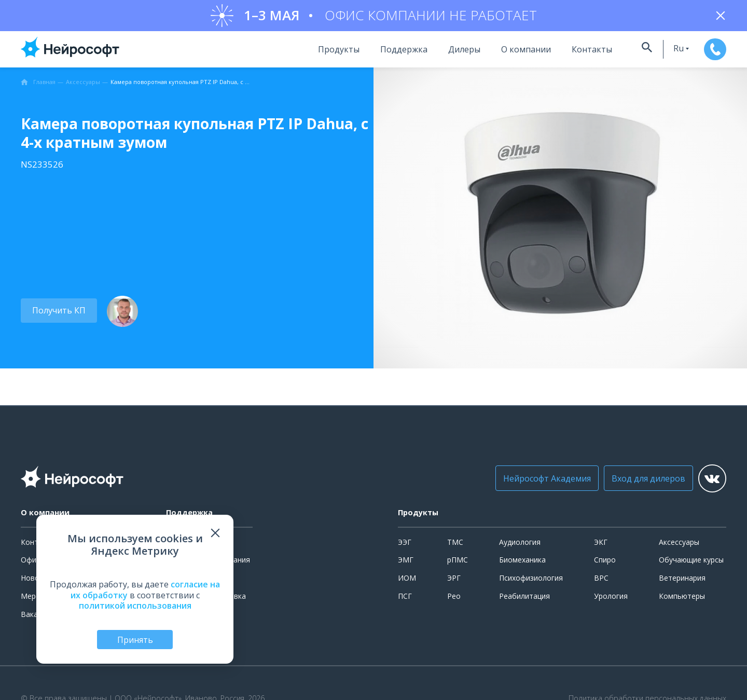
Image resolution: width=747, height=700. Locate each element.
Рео (454, 601)
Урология (611, 601)
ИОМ (407, 583)
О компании (501, 54)
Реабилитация (524, 601)
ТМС (455, 547)
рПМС (458, 565)
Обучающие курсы (691, 565)
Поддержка (379, 54)
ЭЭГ (405, 547)
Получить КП (56, 315)
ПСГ (405, 601)
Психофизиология (531, 583)
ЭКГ (601, 547)
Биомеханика (522, 565)
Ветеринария (682, 583)
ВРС (601, 583)
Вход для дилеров (630, 484)
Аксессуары (679, 547)
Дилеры (439, 54)
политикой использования (135, 604)
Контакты (567, 54)
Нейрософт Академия (529, 484)
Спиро (605, 565)
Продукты (314, 54)
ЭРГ (454, 583)
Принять (135, 639)
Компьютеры (682, 601)
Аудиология (520, 547)
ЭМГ (406, 565)
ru (658, 53)
